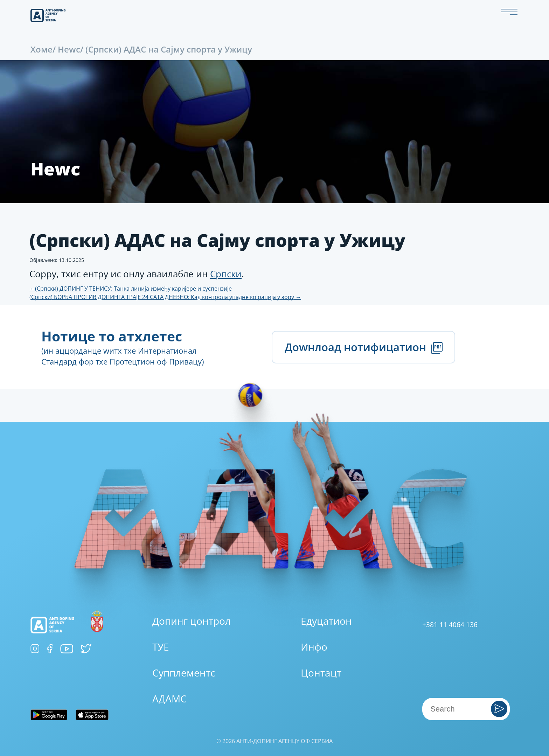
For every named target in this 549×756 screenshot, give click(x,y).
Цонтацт (321, 673)
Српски (226, 274)
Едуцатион (326, 621)
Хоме (41, 49)
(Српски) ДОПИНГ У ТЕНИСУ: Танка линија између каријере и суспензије (131, 289)
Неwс (69, 49)
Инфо (314, 647)
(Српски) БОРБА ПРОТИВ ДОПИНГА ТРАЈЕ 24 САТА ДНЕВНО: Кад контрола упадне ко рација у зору (165, 297)
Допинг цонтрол (192, 621)
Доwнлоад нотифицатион (364, 347)
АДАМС (169, 699)
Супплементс (184, 673)
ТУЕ (161, 647)
